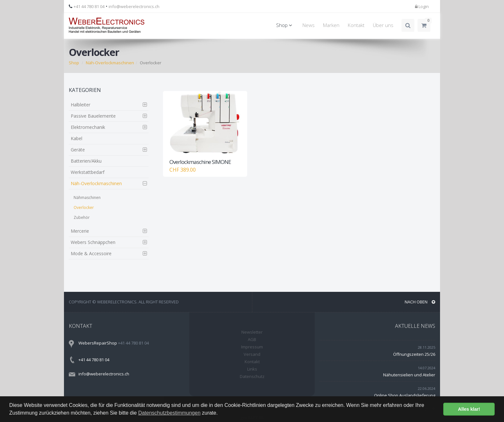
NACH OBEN (420, 302)
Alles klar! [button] (469, 409)
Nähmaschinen (87, 198)
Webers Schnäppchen (93, 242)
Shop (285, 25)
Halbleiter (81, 105)
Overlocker (84, 207)
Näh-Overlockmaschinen (110, 63)
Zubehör (82, 217)
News (309, 25)
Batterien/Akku (86, 161)
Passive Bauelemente (93, 116)
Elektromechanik (88, 127)
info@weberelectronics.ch (134, 6)
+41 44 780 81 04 (89, 6)
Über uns (383, 25)
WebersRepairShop (98, 343)
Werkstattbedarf (88, 172)
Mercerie (80, 231)
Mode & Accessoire (91, 253)
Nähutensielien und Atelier (409, 375)
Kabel (76, 138)
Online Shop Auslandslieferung (405, 395)
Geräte (78, 150)
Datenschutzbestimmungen (169, 413)
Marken (331, 25)
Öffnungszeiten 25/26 (414, 354)
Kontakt (356, 25)
